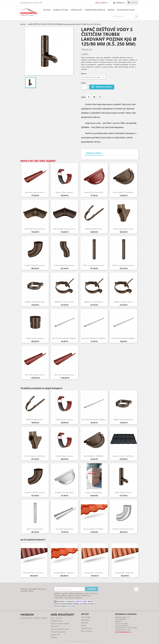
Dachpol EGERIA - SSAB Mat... (64, 573)
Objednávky (85, 620)
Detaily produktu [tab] (94, 153)
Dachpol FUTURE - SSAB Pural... (124, 456)
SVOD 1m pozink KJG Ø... (35, 529)
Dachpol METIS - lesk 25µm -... (34, 573)
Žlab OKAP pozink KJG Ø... (65, 529)
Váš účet (85, 614)
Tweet (94, 97)
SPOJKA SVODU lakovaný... (35, 338)
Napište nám (55, 635)
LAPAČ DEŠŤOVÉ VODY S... (124, 493)
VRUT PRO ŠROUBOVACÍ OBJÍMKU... (65, 338)
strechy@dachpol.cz (123, 632)
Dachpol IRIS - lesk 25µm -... (95, 573)
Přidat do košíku (102, 87)
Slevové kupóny (87, 628)
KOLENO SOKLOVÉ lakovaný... (65, 265)
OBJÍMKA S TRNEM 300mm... (124, 302)
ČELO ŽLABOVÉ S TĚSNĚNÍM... (124, 192)
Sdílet (89, 97)
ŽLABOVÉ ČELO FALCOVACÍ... (94, 192)
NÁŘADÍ (111, 10)
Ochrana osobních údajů (60, 629)
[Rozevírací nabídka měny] (105, 3)
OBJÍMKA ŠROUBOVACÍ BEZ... (35, 302)
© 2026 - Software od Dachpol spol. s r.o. (80, 641)
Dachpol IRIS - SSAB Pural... (125, 573)
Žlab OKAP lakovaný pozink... (35, 192)
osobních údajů (81, 602)
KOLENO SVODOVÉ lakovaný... (35, 265)
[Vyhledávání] (125, 16)
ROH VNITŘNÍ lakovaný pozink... (65, 229)
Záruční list (55, 626)
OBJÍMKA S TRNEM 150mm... (65, 302)
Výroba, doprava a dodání (60, 624)
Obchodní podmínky (58, 632)
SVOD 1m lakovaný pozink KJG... (94, 265)
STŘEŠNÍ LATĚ (76, 10)
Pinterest (100, 97)
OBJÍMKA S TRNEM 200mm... (94, 302)
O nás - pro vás (56, 618)
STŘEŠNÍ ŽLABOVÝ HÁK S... (94, 229)
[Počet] (84, 87)
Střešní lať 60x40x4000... (94, 493)
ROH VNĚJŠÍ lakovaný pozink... (35, 229)
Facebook (136, 589)
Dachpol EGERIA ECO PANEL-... (94, 529)
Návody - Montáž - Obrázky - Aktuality (34, 618)
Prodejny (54, 637)
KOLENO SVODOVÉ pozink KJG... (124, 529)
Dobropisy (85, 623)
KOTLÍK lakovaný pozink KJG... (124, 229)
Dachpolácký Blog (126, 10)
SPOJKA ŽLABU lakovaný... (65, 192)
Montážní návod (57, 621)
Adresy (84, 625)
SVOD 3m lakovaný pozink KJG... (124, 265)
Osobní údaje (86, 617)
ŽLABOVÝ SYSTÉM (61, 10)
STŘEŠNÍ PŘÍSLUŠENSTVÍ (95, 10)
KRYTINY (47, 10)
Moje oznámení (87, 631)
